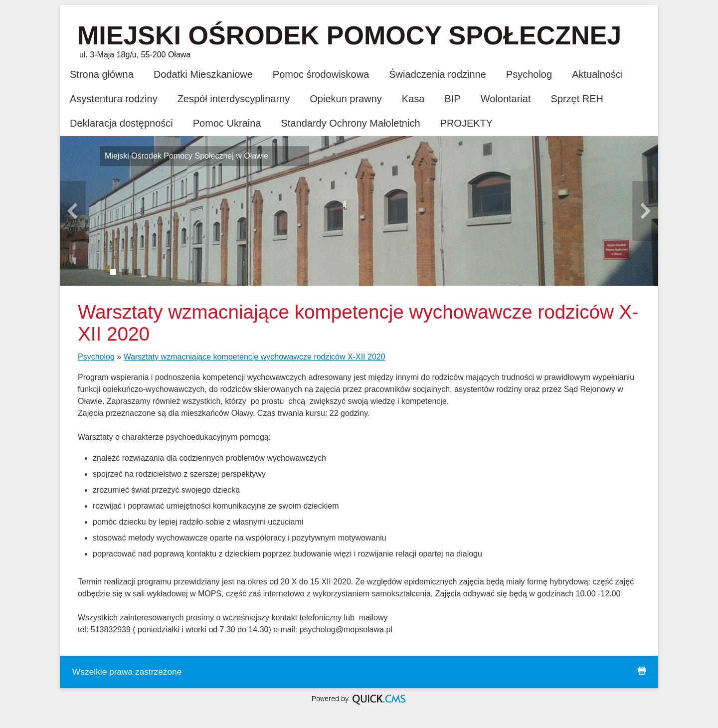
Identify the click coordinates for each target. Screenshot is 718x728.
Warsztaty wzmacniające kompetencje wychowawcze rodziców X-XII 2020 (255, 357)
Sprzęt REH (577, 99)
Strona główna (102, 74)
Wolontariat (506, 99)
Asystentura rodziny (114, 99)
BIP (452, 99)
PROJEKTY (467, 123)
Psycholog (529, 74)
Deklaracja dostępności (121, 123)
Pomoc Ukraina (227, 123)
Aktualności (597, 74)
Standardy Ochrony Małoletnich (351, 123)
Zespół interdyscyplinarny (234, 99)
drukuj (642, 671)
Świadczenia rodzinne (438, 74)
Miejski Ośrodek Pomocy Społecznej (349, 35)
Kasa (413, 99)
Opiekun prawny (346, 99)
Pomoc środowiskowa (321, 74)
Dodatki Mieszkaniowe (203, 74)
